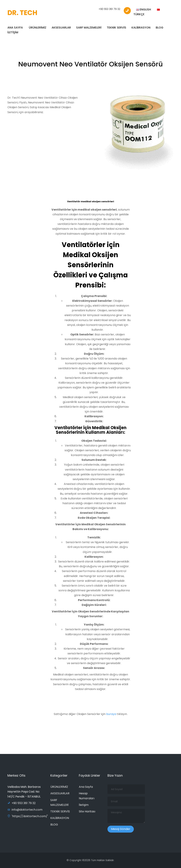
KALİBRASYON (141, 28)
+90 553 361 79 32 (109, 9)
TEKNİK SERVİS (116, 28)
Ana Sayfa (86, 787)
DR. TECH (22, 13)
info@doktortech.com (25, 810)
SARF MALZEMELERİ (89, 28)
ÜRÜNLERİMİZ (38, 28)
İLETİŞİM (13, 32)
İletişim (84, 805)
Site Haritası (87, 811)
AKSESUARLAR (61, 28)
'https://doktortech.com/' (28, 816)
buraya (112, 716)
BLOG (160, 28)
